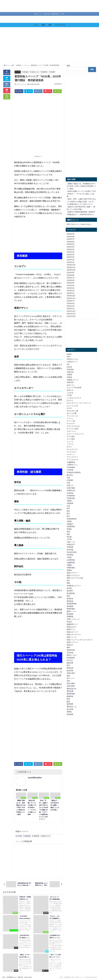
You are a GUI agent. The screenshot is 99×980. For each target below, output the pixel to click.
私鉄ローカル (72, 655)
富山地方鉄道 (72, 552)
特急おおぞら (72, 627)
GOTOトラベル (72, 359)
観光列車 (70, 671)
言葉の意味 (71, 673)
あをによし (71, 385)
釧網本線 (70, 696)
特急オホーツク (72, 632)
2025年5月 (71, 244)
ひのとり (70, 400)
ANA (68, 357)
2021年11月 (71, 314)
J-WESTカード (72, 362)
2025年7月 (71, 239)
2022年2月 (71, 306)
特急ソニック (72, 637)
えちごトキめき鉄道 (74, 387)
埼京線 (69, 537)
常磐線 (69, 570)
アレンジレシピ (72, 416)
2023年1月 (71, 293)
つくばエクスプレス (74, 398)
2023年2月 (71, 291)
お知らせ (70, 390)
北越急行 (70, 524)
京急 (68, 478)
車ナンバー (71, 678)
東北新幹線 (71, 593)
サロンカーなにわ (73, 426)
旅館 (68, 583)
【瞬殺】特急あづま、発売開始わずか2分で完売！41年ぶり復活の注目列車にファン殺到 (81, 186)
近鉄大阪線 (71, 683)
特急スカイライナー (74, 634)
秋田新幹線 (71, 658)
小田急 (69, 557)
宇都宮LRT (71, 544)
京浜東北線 (71, 498)
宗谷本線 (70, 550)
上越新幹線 (71, 462)
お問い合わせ (28, 977)
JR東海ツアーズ (73, 380)
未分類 (69, 588)
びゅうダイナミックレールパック (79, 403)
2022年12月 (71, 296)
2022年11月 (71, 298)
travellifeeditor (58, 84)
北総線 (69, 521)
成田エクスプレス (73, 575)
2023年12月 (71, 265)
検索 (68, 66)
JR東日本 (70, 372)
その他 (69, 395)
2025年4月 (71, 247)
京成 (68, 483)
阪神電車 (70, 704)
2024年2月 (71, 262)
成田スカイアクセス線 (75, 578)
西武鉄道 (70, 668)
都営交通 (70, 691)
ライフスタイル (60, 25)
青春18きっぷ (72, 707)
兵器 (68, 506)
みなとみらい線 (72, 411)
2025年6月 (71, 242)
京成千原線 (71, 488)
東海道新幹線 (72, 604)
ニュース (18, 72)
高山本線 (70, 709)
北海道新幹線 (72, 519)
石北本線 (70, 653)
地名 (68, 534)
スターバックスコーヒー (76, 434)
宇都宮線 (70, 547)
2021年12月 (71, 311)
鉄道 (43, 25)
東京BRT (70, 591)
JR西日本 (70, 382)
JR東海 (69, 375)
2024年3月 (71, 260)
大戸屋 (69, 539)
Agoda (69, 354)
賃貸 (68, 676)
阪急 (68, 701)
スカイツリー (72, 431)
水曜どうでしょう (73, 619)
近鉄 (68, 681)
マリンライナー (72, 457)
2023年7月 (71, 278)
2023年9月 (71, 273)
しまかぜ (70, 393)
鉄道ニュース (36, 72)
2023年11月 (71, 267)
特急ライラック (72, 642)
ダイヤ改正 (71, 436)
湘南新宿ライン (72, 624)
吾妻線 (69, 529)
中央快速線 (71, 467)
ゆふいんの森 (72, 413)
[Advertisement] (50, 45)
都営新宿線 (71, 694)
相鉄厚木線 (71, 650)
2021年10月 (71, 316)
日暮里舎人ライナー (74, 586)
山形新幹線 (71, 560)
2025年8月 (71, 237)
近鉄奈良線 (71, 686)
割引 (68, 508)
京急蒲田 (70, 480)
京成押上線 (71, 490)
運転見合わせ (72, 689)
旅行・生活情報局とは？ (10, 977)
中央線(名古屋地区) (74, 472)
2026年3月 (71, 234)
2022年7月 (71, 301)
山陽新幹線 (71, 562)
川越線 (69, 565)
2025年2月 (71, 252)
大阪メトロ (71, 542)
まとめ (69, 408)
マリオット (71, 454)
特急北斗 (70, 645)
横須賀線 (70, 614)
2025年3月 (71, 249)
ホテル (69, 447)
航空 (68, 665)
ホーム (36, 25)
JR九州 (69, 367)
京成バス (70, 485)
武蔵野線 (70, 616)
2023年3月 (71, 288)
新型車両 (46, 72)
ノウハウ (70, 444)
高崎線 (69, 712)
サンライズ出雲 (72, 429)
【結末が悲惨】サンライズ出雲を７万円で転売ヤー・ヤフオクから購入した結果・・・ (81, 194)
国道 (68, 532)
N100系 (55, 72)
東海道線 (70, 606)
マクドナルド (72, 452)
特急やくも (71, 629)
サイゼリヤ (71, 424)
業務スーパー (72, 611)
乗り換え (70, 475)
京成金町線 (71, 496)
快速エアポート (72, 573)
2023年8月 (71, 275)
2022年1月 (71, 309)
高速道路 (70, 714)
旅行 (50, 25)
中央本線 (70, 470)
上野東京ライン (72, 465)
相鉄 (68, 647)
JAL (68, 364)
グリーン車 (71, 421)
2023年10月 (71, 270)
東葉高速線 (71, 609)
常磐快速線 (71, 568)
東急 (68, 596)
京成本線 (70, 493)
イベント (70, 418)
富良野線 (70, 555)
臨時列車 (70, 663)
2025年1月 (71, 255)
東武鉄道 (27, 72)
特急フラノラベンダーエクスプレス (80, 640)
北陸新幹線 (71, 526)
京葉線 (69, 501)
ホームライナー (72, 449)
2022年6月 (71, 303)
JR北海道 (70, 369)
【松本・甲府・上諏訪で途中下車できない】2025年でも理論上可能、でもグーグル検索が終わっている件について (81, 202)
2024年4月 (71, 257)
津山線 (69, 622)
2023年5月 (71, 283)
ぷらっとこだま (72, 406)
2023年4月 (71, 285)
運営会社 (21, 977)
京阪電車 (70, 503)
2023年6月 (71, 280)
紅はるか (70, 660)
